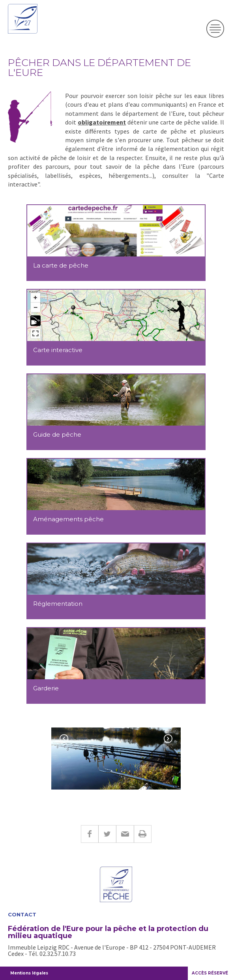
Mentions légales (29, 973)
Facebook (90, 834)
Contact (22, 915)
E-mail (125, 834)
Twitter (107, 834)
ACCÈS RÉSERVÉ (210, 973)
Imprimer (143, 834)
